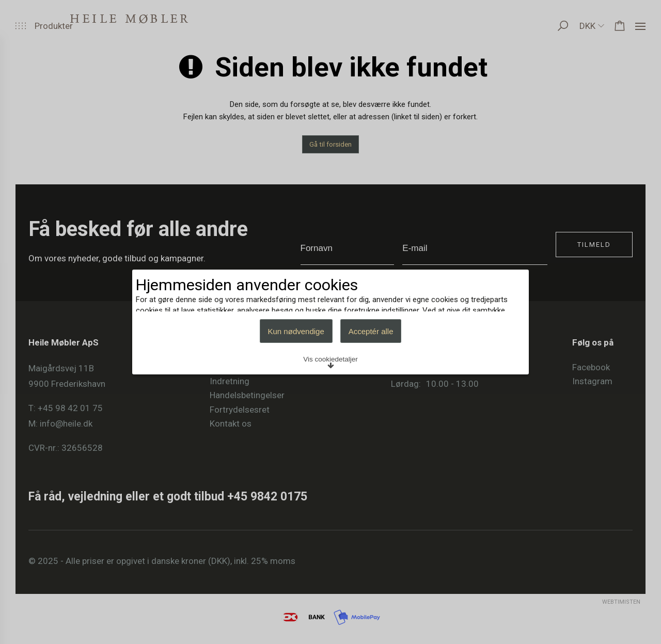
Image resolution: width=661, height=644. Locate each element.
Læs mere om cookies (189, 308)
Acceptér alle (371, 378)
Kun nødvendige (296, 378)
